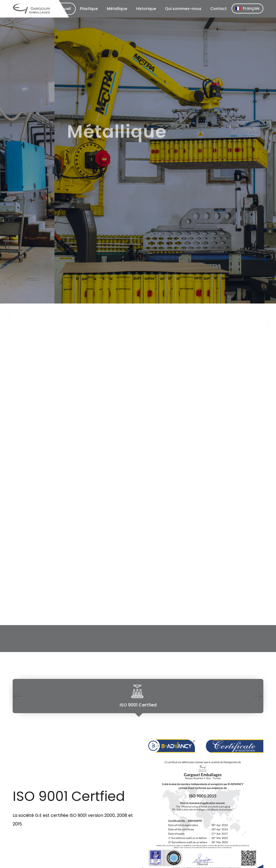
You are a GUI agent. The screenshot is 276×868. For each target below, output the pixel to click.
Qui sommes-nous (183, 9)
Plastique (89, 9)
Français (247, 8)
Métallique (117, 9)
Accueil (64, 9)
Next (259, 696)
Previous (17, 696)
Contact (218, 9)
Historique (146, 9)
